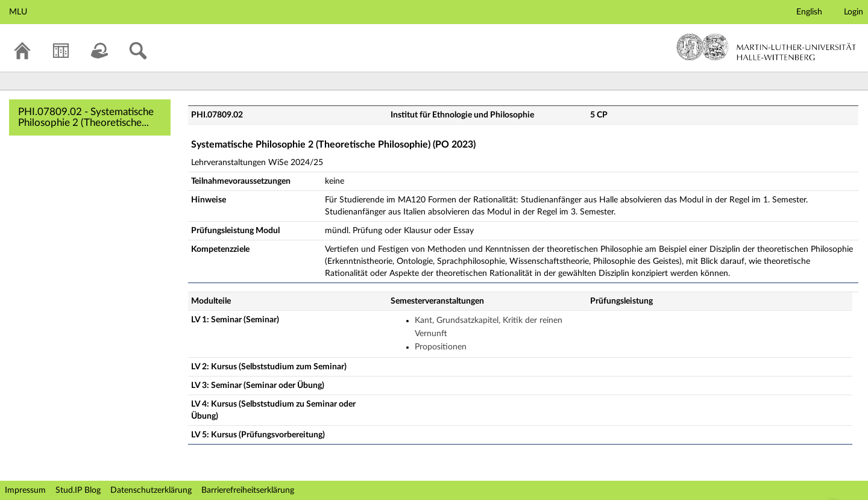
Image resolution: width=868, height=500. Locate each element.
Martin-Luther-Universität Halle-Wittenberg (766, 47)
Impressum (25, 490)
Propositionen (441, 347)
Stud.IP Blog (78, 490)
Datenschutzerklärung (151, 490)
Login (854, 12)
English (809, 12)
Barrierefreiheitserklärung (248, 490)
